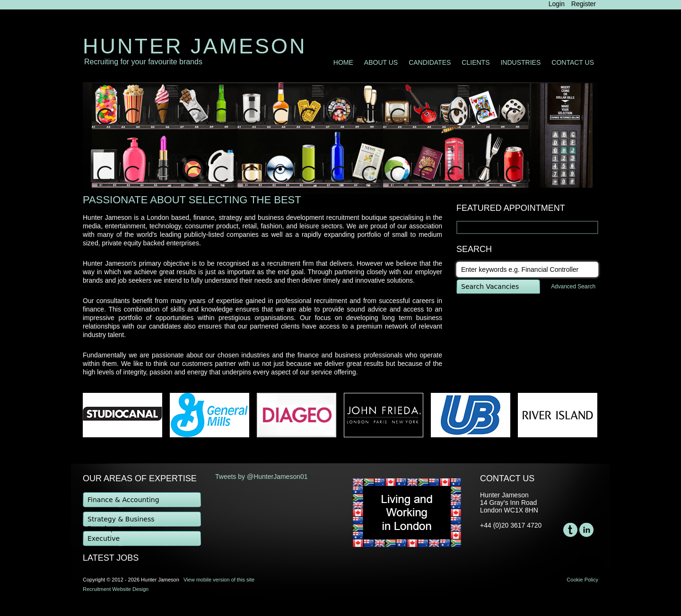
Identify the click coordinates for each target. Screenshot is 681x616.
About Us (381, 62)
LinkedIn (586, 530)
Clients (476, 62)
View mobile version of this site (219, 580)
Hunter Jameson (195, 46)
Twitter (570, 530)
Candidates (430, 62)
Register (584, 4)
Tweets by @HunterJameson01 (262, 477)
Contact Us (573, 62)
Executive (104, 538)
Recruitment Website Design (116, 589)
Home (343, 62)
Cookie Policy (582, 580)
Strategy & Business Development (121, 521)
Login (557, 4)
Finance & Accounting (123, 500)
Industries (520, 62)
